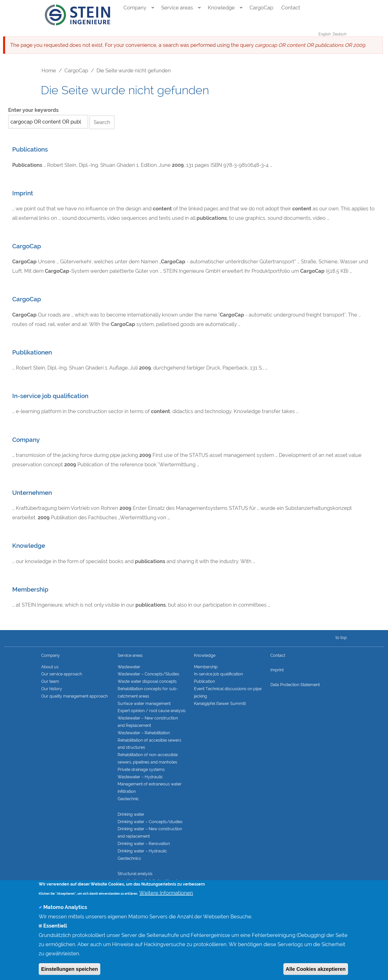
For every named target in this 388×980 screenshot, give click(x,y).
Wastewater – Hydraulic (140, 777)
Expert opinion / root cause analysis (152, 711)
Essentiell (55, 937)
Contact (291, 8)
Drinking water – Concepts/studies (150, 822)
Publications (30, 149)
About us (50, 667)
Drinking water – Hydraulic (142, 851)
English (325, 34)
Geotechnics (129, 858)
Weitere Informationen (166, 904)
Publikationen (32, 352)
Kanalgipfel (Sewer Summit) (220, 704)
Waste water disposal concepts (147, 681)
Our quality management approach (74, 696)
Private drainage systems (141, 770)
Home (49, 71)
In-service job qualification (50, 396)
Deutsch (340, 34)
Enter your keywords (33, 110)
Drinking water (131, 814)
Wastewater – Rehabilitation (144, 733)
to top (340, 638)
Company (135, 8)
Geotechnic (128, 799)
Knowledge (221, 8)
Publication (204, 681)
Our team (50, 681)
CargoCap (261, 8)
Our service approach (62, 674)
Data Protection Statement (295, 685)
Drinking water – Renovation (144, 844)
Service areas (177, 8)
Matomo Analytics (65, 918)
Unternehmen (32, 493)
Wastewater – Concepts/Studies (148, 674)
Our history (52, 689)
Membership (30, 590)
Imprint (23, 193)
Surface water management (144, 704)
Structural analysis (135, 874)
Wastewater (129, 667)
